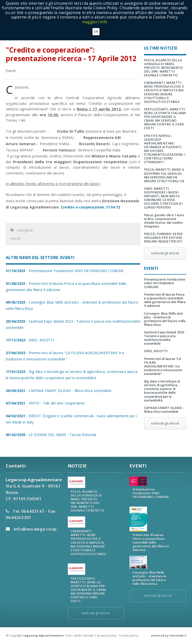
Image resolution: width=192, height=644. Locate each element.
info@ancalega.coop (35, 529)
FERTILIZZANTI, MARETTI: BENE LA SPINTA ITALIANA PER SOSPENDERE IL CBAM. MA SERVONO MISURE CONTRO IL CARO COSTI (165, 119)
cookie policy (128, 635)
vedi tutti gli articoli (165, 253)
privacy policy (107, 635)
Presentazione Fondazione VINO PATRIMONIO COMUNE (165, 283)
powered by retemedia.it (169, 635)
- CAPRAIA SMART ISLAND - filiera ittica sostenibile (59, 391)
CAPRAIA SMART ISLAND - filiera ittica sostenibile (164, 410)
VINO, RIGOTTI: (156, 351)
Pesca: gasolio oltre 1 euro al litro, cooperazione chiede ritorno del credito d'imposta (164, 221)
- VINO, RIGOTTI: (30, 340)
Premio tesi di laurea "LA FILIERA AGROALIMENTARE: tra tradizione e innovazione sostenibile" (163, 366)
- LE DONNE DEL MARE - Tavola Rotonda (51, 435)
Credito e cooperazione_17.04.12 (91, 207)
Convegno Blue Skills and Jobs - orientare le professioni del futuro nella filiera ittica (165, 319)
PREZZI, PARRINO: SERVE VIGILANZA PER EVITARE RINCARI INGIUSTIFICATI (163, 238)
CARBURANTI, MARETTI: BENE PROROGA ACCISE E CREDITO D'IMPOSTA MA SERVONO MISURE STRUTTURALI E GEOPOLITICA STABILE (164, 92)
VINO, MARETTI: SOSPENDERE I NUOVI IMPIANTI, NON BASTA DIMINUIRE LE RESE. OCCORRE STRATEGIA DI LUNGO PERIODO (163, 198)
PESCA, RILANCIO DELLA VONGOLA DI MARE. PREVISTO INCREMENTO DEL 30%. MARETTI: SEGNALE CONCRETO (163, 68)
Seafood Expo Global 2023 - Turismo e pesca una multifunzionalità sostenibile (165, 338)
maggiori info (95, 22)
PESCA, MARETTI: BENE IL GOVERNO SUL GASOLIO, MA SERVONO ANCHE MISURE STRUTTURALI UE (164, 175)
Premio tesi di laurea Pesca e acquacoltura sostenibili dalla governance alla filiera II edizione (165, 300)
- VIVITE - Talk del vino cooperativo (45, 403)
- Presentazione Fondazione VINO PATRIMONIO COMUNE (65, 271)
